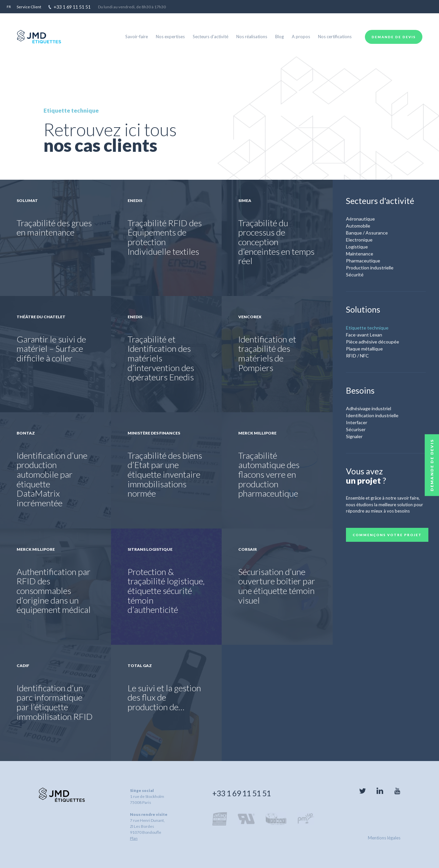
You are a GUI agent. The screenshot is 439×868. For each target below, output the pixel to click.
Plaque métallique (364, 349)
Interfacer (357, 422)
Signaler (354, 436)
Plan (134, 838)
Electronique (359, 240)
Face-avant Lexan (364, 335)
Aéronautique (360, 219)
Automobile (358, 226)
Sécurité (355, 275)
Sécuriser (356, 429)
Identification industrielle (372, 415)
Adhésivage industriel (369, 408)
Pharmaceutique (363, 261)
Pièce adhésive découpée (373, 342)
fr (9, 7)
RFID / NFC (357, 356)
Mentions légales (384, 838)
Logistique (357, 247)
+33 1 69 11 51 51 (242, 793)
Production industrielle (370, 268)
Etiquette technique (367, 328)
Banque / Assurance (367, 233)
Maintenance (360, 254)
